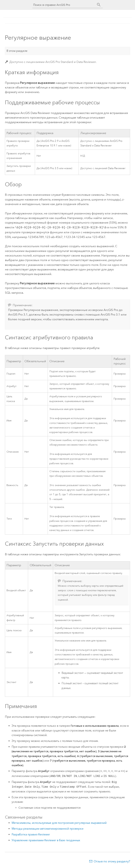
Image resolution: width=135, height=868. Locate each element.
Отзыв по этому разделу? (112, 861)
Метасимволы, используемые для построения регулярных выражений (59, 822)
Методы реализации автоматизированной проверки (47, 828)
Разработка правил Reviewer (31, 834)
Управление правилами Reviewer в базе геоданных (46, 840)
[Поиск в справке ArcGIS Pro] (64, 5)
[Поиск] (99, 5)
